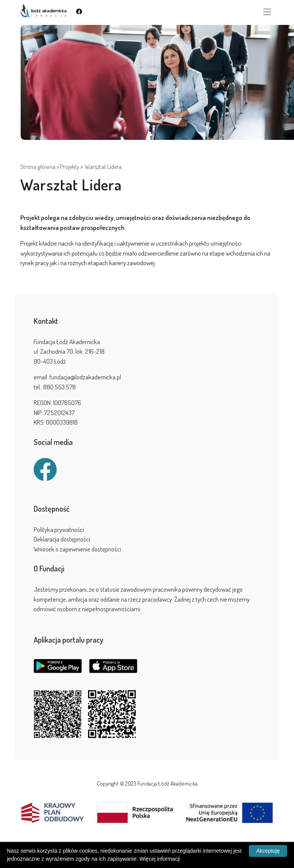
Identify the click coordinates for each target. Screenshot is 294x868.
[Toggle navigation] (267, 12)
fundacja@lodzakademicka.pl (85, 377)
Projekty (70, 167)
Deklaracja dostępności (62, 539)
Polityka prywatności (59, 529)
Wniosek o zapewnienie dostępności (77, 549)
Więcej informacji (160, 859)
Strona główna (38, 167)
